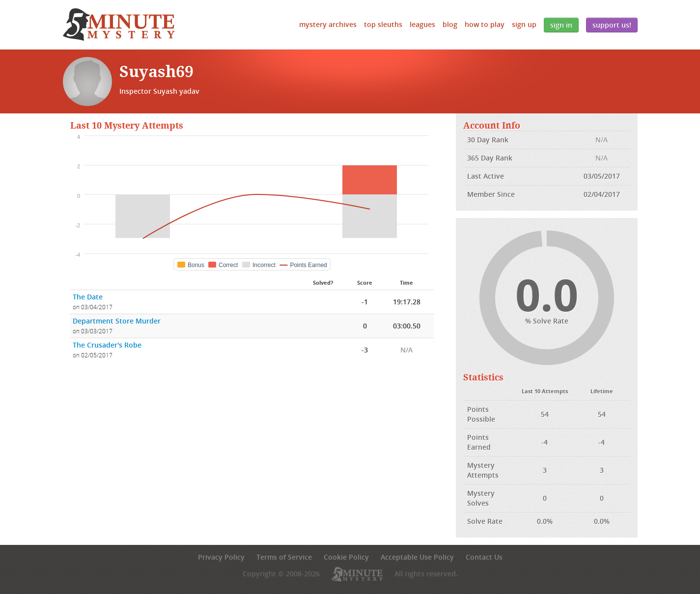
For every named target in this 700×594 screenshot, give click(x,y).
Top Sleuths (383, 24)
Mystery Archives (328, 24)
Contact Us (484, 557)
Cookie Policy (346, 557)
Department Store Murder (117, 321)
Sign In (561, 25)
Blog (450, 24)
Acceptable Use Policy (417, 557)
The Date (88, 297)
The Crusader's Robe (107, 345)
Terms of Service (284, 557)
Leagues (422, 24)
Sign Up (524, 24)
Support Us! (612, 25)
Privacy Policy (221, 557)
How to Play (485, 24)
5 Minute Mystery (119, 25)
